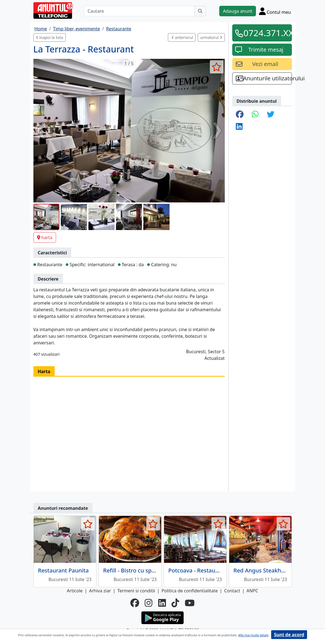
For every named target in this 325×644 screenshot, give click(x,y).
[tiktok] (175, 603)
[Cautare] (139, 11)
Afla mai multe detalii (253, 635)
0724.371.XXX (266, 33)
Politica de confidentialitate (190, 591)
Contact (232, 591)
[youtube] (190, 603)
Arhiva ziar (100, 591)
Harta (44, 371)
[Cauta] (200, 11)
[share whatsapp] (255, 115)
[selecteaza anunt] (217, 67)
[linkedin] (162, 603)
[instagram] (149, 603)
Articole (75, 591)
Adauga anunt (237, 11)
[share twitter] (271, 115)
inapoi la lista (50, 37)
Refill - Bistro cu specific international (152, 570)
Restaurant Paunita (64, 570)
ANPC (252, 591)
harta (45, 237)
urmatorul (211, 37)
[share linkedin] (239, 127)
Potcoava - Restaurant (197, 570)
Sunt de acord (289, 635)
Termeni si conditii (136, 591)
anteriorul (182, 37)
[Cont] (275, 11)
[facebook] (135, 603)
